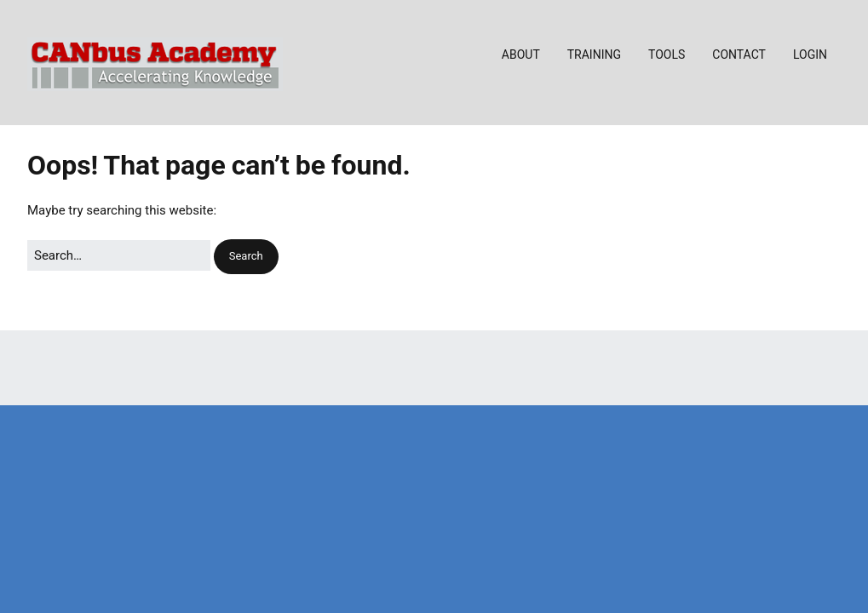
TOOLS (667, 54)
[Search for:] (119, 255)
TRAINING (594, 54)
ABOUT (521, 54)
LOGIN (810, 54)
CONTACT (739, 54)
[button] (246, 257)
